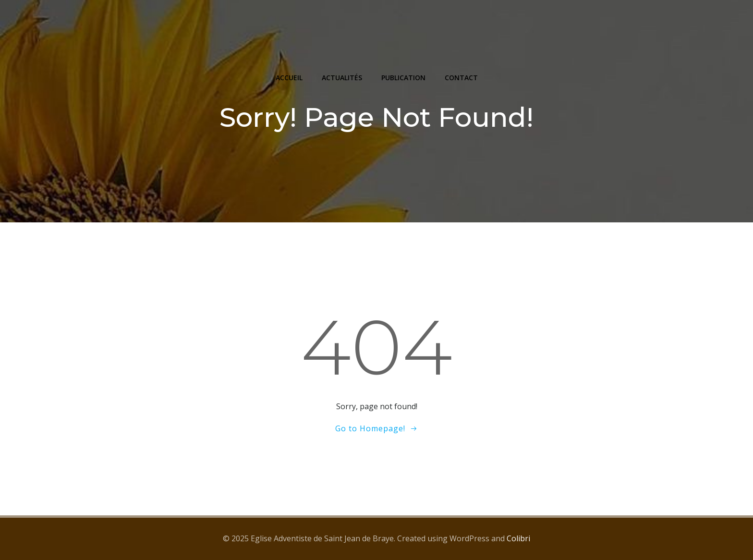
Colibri (518, 538)
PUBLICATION (403, 78)
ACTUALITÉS (342, 78)
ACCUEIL (289, 78)
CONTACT (461, 78)
